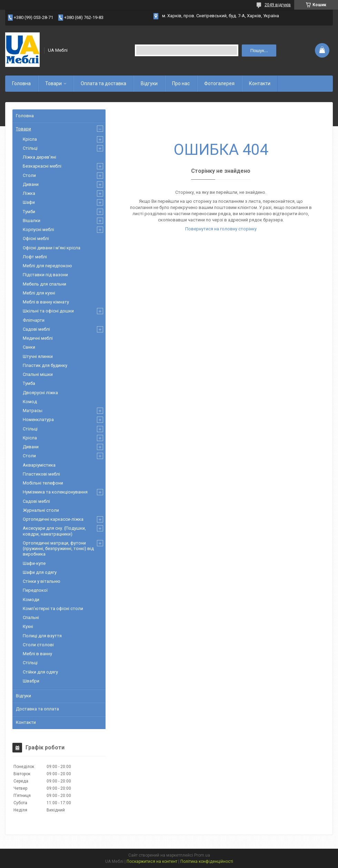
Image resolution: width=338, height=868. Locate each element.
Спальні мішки (38, 374)
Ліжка (29, 193)
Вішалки (32, 221)
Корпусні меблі (38, 230)
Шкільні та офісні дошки (48, 311)
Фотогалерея (219, 83)
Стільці (30, 148)
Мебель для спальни (44, 284)
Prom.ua (202, 855)
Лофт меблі (35, 257)
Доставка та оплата (37, 709)
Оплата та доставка (103, 83)
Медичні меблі (38, 338)
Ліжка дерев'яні (39, 157)
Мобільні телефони (43, 483)
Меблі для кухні (39, 293)
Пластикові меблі (41, 474)
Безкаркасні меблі (42, 166)
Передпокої (35, 590)
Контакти (260, 83)
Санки (29, 347)
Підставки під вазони (45, 275)
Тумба (29, 383)
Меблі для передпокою (47, 266)
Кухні (28, 626)
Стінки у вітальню (42, 581)
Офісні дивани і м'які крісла (52, 248)
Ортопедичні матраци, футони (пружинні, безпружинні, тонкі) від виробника (58, 549)
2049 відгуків (278, 5)
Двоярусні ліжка (40, 393)
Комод (30, 402)
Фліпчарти (34, 320)
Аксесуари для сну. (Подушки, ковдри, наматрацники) (54, 531)
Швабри (31, 681)
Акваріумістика (39, 465)
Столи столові (38, 645)
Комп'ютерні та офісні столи (53, 608)
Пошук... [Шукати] (259, 51)
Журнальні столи (41, 510)
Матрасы (33, 411)
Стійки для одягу (40, 672)
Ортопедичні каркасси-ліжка (53, 519)
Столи (29, 175)
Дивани (31, 184)
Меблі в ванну (37, 654)
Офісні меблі (36, 238)
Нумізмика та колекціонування (55, 492)
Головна (21, 83)
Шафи (29, 202)
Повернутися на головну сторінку (221, 229)
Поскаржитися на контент (152, 861)
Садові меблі (36, 329)
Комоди (31, 600)
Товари (53, 83)
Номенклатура (38, 420)
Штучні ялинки (38, 356)
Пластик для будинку (45, 365)
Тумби (29, 212)
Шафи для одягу (40, 572)
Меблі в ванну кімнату (46, 302)
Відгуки (149, 83)
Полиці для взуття (42, 636)
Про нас (181, 83)
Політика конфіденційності (207, 861)
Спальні (31, 617)
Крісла (30, 139)
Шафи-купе (34, 563)
